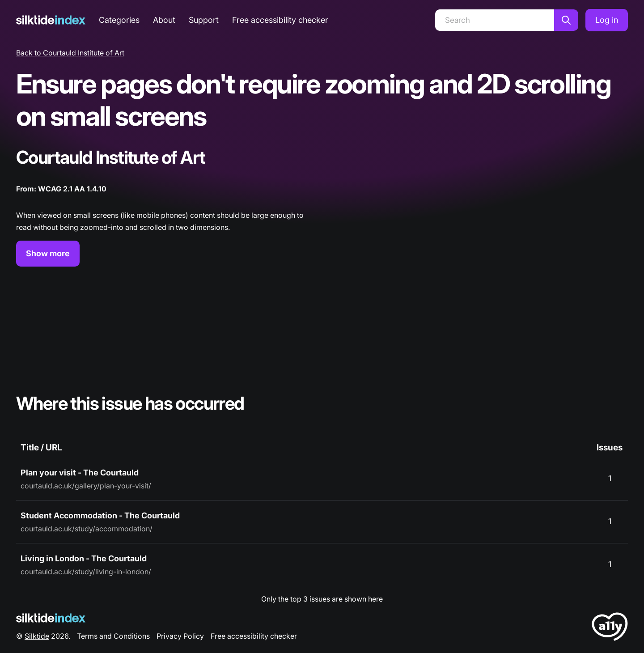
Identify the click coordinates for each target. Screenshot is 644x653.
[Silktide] (51, 20)
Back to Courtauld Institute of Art (70, 53)
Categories (119, 20)
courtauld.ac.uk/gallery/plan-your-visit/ (86, 486)
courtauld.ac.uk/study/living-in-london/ (86, 572)
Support (204, 20)
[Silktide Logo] (51, 618)
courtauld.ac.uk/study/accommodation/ (87, 529)
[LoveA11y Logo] (610, 628)
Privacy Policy (180, 636)
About (164, 20)
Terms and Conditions (113, 636)
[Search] (495, 20)
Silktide (37, 636)
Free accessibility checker (280, 20)
